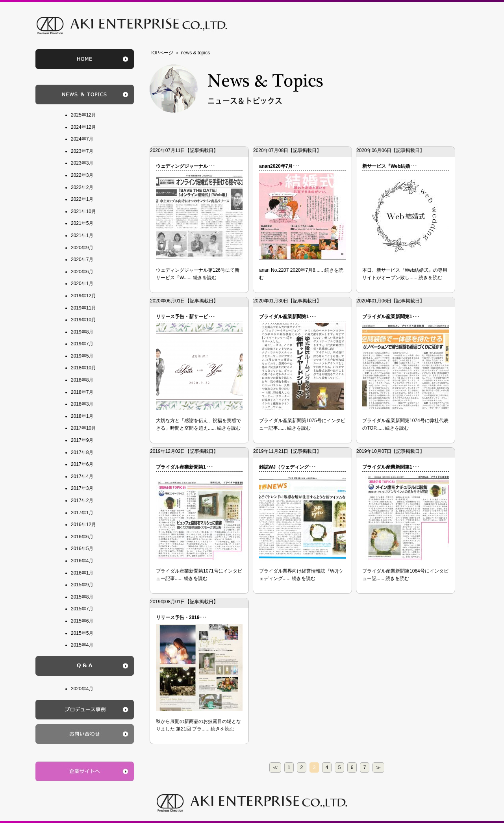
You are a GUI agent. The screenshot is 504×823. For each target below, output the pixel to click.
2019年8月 (82, 332)
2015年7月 (82, 609)
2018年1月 (82, 416)
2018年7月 (82, 392)
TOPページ (161, 53)
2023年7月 (82, 151)
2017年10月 (83, 428)
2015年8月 (82, 597)
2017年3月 (82, 488)
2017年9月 (82, 440)
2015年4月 (82, 645)
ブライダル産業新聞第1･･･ (288, 317)
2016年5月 (82, 549)
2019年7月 (82, 344)
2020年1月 (82, 284)
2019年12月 (83, 296)
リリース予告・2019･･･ (181, 617)
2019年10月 (83, 320)
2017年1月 (82, 513)
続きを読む (205, 278)
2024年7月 (82, 139)
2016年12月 (83, 525)
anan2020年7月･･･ (279, 166)
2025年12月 (83, 115)
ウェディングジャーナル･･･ (185, 166)
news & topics (195, 53)
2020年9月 (82, 248)
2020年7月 (82, 260)
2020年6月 (82, 272)
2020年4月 (82, 689)
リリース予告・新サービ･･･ (185, 317)
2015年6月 (82, 621)
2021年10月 (83, 211)
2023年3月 (82, 163)
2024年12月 (83, 127)
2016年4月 (82, 561)
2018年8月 (82, 380)
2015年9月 (82, 585)
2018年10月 (83, 368)
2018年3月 (82, 404)
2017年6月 (82, 464)
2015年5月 (82, 633)
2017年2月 (82, 500)
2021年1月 (82, 235)
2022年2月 (82, 187)
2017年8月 (82, 452)
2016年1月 (82, 573)
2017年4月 (82, 476)
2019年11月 (83, 308)
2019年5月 (82, 356)
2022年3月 (82, 175)
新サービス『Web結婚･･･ (390, 166)
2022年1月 (82, 199)
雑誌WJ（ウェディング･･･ (287, 467)
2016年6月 (82, 537)
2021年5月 (82, 223)
